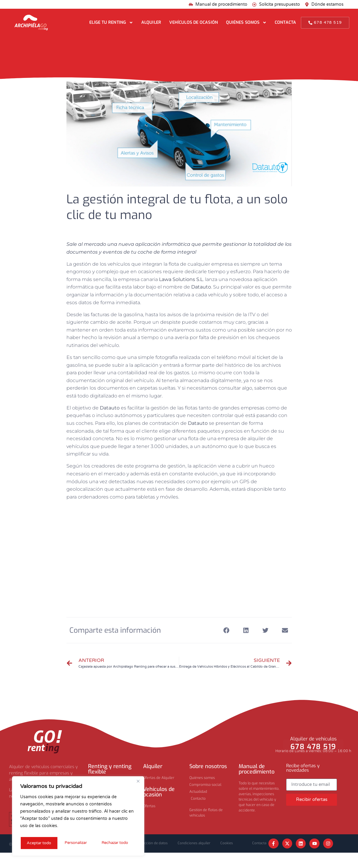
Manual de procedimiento (257, 769)
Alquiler (151, 22)
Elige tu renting (111, 23)
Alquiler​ (153, 766)
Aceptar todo (118, 843)
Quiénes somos (246, 23)
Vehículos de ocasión (194, 22)
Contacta (285, 22)
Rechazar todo (77, 843)
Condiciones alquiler (208, 844)
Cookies (160, 858)
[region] (78, 817)
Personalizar (37, 843)
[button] (226, 630)
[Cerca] (138, 783)
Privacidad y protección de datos (153, 844)
